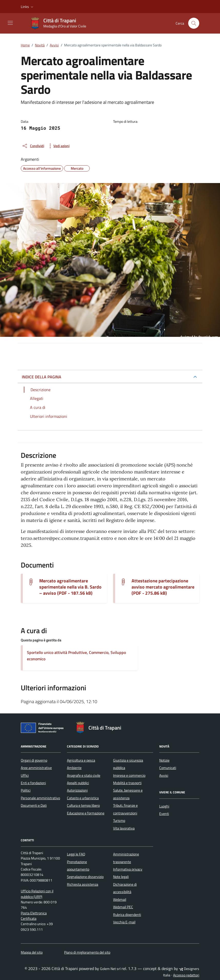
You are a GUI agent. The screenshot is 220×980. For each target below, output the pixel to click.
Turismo (119, 821)
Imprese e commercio (129, 775)
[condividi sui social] (33, 146)
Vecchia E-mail (124, 922)
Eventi (164, 814)
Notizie (164, 760)
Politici (26, 790)
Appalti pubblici (78, 783)
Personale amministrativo (40, 798)
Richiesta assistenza (83, 884)
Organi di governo (34, 760)
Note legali (121, 877)
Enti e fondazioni (33, 783)
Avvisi (164, 775)
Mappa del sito (32, 952)
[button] (28, 7)
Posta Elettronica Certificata (34, 916)
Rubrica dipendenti (127, 915)
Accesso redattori (186, 975)
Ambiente (74, 768)
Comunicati (168, 768)
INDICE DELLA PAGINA (42, 377)
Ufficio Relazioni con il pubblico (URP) (37, 894)
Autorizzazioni (77, 790)
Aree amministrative (36, 768)
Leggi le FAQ (76, 854)
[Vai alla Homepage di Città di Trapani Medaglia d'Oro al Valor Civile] (61, 23)
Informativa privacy (128, 869)
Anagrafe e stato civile (84, 775)
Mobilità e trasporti (127, 783)
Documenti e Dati (34, 805)
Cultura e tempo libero (83, 805)
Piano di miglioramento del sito (87, 952)
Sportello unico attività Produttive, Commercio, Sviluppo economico (76, 656)
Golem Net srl (110, 969)
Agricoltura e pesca (81, 760)
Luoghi (164, 806)
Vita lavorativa (124, 828)
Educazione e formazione (86, 813)
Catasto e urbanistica (83, 798)
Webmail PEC (123, 907)
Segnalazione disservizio (85, 877)
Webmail (120, 900)
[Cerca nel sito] (194, 23)
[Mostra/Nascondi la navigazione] (10, 23)
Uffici (25, 775)
